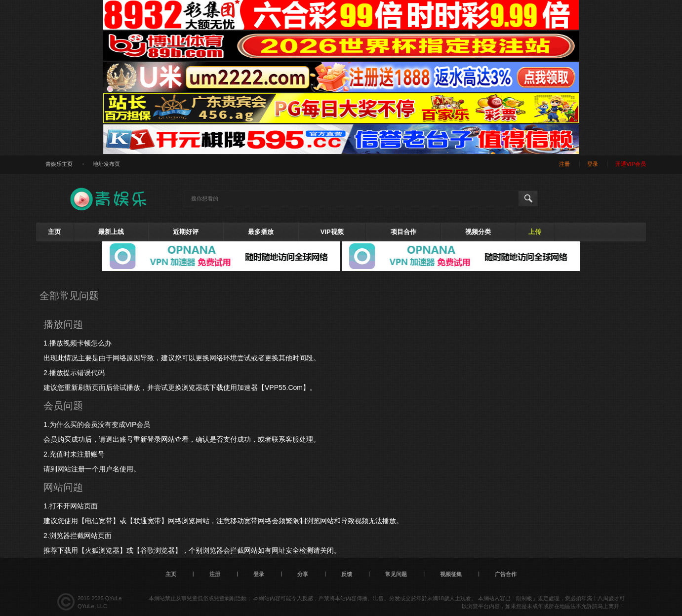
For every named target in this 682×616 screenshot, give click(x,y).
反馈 (347, 574)
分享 (303, 574)
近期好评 (186, 232)
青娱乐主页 (59, 164)
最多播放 (261, 232)
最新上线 (111, 232)
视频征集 (451, 574)
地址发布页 (106, 164)
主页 (54, 232)
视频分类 (478, 232)
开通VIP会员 (631, 164)
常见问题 (396, 574)
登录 (593, 164)
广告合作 (506, 574)
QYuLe (114, 598)
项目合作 (403, 232)
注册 (564, 164)
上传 (535, 232)
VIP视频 (332, 232)
